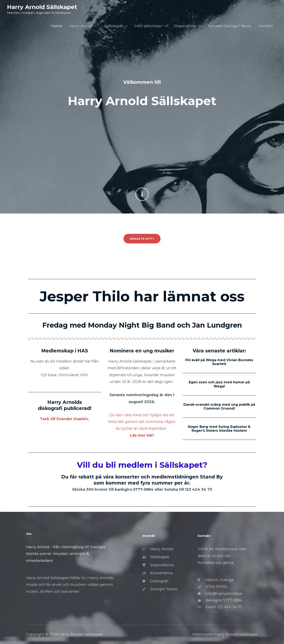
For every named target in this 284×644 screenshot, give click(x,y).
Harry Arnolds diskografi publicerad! (65, 405)
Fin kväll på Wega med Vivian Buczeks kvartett (219, 362)
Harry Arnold (81, 26)
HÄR (84, 375)
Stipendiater (185, 26)
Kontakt (266, 26)
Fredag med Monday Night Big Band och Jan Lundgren (142, 325)
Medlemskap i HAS (65, 351)
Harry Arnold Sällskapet (42, 7)
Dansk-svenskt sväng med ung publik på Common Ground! (219, 406)
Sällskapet (114, 26)
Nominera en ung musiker (142, 351)
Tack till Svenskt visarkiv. (65, 419)
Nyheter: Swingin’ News (230, 26)
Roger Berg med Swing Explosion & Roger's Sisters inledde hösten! (219, 429)
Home (57, 26)
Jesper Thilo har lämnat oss (142, 296)
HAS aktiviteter (149, 26)
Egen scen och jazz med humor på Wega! (219, 384)
